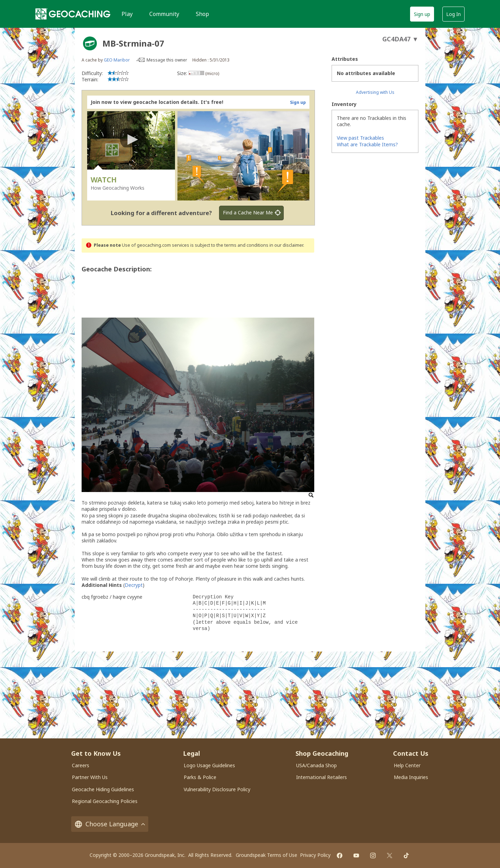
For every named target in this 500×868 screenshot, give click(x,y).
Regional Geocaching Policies (105, 801)
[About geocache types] (90, 43)
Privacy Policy (315, 855)
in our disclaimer (286, 245)
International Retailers (322, 777)
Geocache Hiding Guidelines (103, 789)
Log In (453, 14)
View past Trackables (360, 138)
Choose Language (110, 824)
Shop (202, 14)
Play (127, 14)
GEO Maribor (117, 60)
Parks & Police (200, 777)
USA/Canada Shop (316, 765)
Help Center (407, 765)
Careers (81, 765)
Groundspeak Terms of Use (266, 855)
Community (164, 14)
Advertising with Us (375, 92)
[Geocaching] (73, 14)
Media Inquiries (411, 777)
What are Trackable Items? (367, 144)
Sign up (422, 14)
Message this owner (167, 60)
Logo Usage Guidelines (209, 765)
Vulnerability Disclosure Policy (217, 789)
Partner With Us (90, 777)
